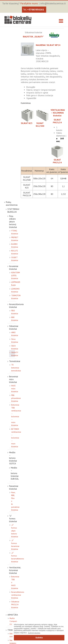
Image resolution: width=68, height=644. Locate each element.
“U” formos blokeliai (13, 519)
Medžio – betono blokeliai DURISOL (15, 473)
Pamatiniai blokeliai (14, 487)
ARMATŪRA (13, 615)
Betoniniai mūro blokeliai (14, 379)
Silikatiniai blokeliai (14, 327)
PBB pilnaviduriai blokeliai (16, 398)
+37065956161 (36, 10)
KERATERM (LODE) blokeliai (16, 276)
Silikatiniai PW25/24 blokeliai (15, 605)
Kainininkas (26, 103)
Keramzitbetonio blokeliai (16, 306)
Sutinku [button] (39, 638)
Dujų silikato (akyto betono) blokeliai (13, 222)
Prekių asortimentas (12, 204)
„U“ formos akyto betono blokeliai (15, 531)
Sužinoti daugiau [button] (34, 633)
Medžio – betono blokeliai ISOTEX (13, 458)
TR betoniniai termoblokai (16, 368)
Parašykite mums (29, 3)
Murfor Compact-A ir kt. (13, 621)
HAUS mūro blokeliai (15, 389)
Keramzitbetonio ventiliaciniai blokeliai (18, 595)
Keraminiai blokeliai (14, 268)
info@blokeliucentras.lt (53, 3)
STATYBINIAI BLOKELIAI (13, 210)
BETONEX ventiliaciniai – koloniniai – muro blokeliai (16, 438)
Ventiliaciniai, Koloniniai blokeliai (15, 570)
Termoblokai (15, 361)
